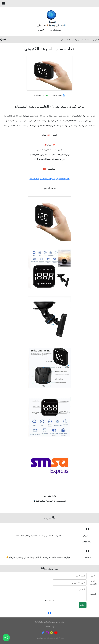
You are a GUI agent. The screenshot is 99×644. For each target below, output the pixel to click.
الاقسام (41, 30)
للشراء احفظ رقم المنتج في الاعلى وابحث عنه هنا (49, 178)
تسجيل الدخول (55, 30)
